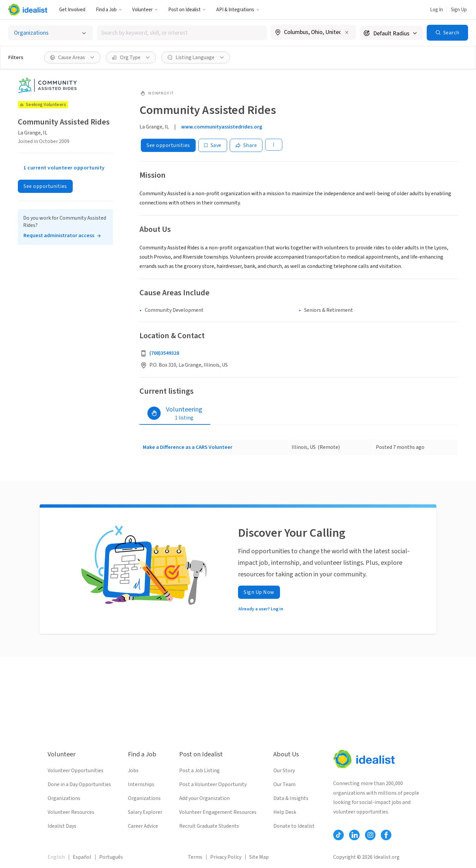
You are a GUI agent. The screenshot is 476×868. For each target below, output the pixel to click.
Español (82, 857)
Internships (141, 784)
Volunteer (145, 10)
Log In (436, 10)
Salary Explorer (145, 812)
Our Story (284, 771)
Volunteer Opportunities (76, 771)
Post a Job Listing (199, 771)
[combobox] (182, 33)
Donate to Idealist (294, 826)
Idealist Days (62, 826)
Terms (195, 857)
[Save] (213, 145)
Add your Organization (204, 798)
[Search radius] (391, 33)
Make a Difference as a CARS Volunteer (188, 447)
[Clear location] (347, 32)
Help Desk (285, 812)
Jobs (133, 771)
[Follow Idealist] (338, 835)
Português (111, 857)
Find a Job (109, 10)
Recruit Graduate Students (209, 826)
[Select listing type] (50, 33)
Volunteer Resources (71, 812)
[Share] (246, 145)
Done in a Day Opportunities (79, 784)
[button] (109, 10)
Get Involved (72, 10)
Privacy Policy (226, 857)
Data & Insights (291, 798)
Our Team (284, 784)
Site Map (259, 857)
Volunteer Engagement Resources (218, 812)
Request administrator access (59, 235)
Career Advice (143, 826)
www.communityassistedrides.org (222, 127)
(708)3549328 (164, 353)
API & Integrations (238, 10)
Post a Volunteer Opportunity (213, 784)
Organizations (64, 798)
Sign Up (459, 10)
